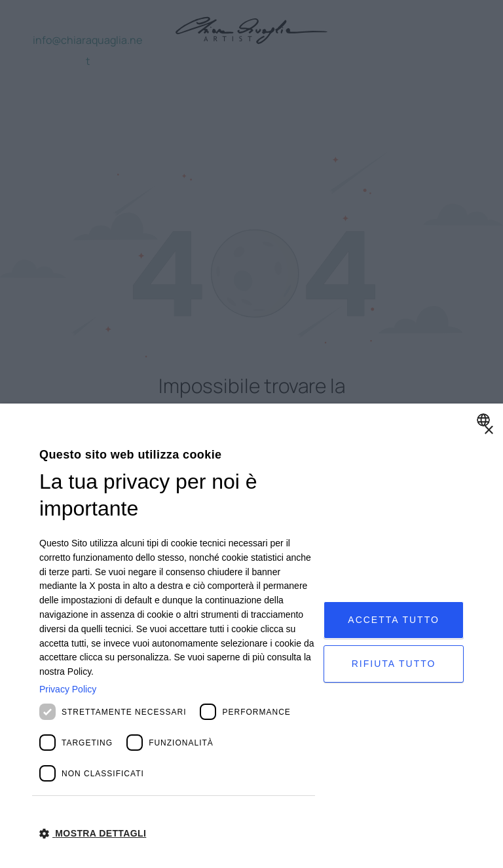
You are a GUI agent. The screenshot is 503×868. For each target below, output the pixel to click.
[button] (177, 833)
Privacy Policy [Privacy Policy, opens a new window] (68, 689)
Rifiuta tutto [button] (394, 664)
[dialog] (251, 636)
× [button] (488, 431)
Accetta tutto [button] (394, 620)
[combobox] (485, 420)
